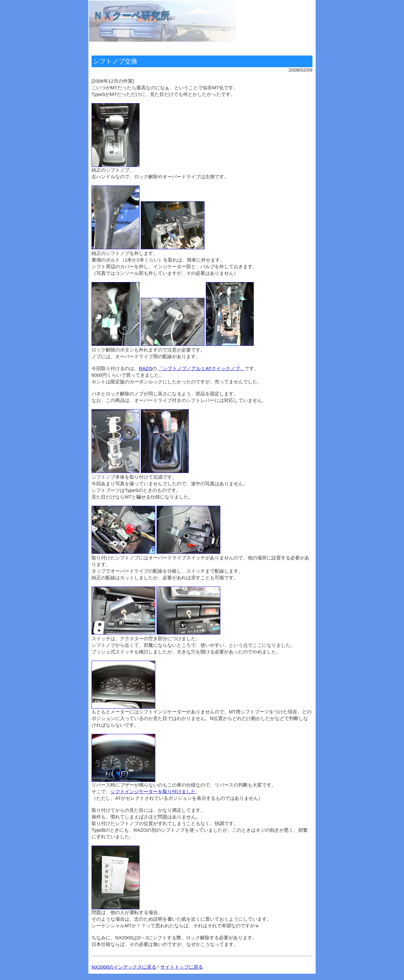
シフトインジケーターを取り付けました (153, 791)
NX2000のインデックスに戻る (124, 967)
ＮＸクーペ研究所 (131, 15)
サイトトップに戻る (182, 967)
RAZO (146, 368)
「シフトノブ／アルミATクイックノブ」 (201, 368)
